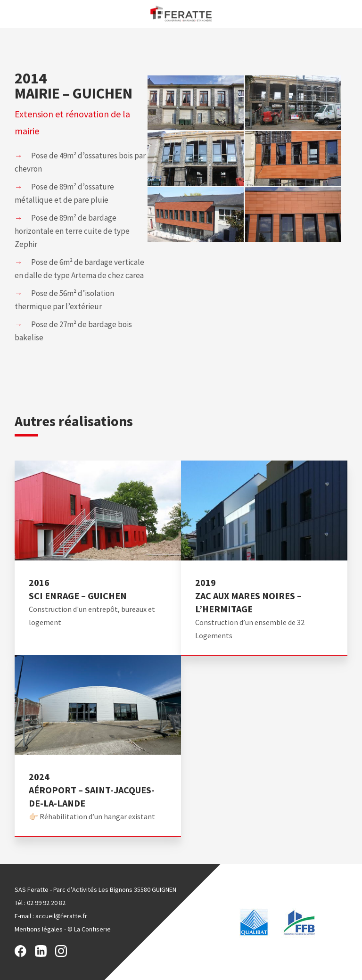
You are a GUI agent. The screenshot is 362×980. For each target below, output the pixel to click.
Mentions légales (39, 929)
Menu (11, 13)
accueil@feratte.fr (61, 916)
